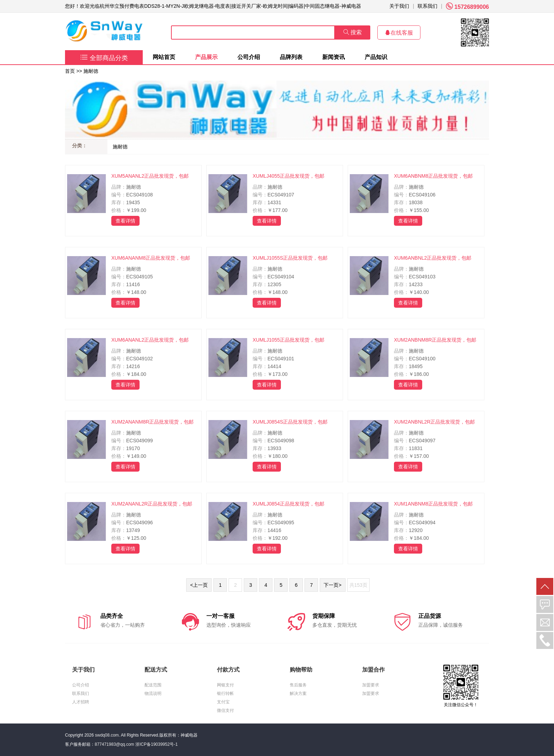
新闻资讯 (334, 57)
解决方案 (298, 693)
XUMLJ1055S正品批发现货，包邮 (290, 258)
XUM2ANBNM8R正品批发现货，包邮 (435, 340)
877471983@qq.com (114, 744)
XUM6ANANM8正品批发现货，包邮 (151, 258)
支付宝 (223, 702)
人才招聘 (81, 702)
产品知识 (376, 57)
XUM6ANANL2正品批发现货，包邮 (150, 340)
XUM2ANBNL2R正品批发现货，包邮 (434, 422)
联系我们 (428, 6)
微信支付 (225, 710)
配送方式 (156, 670)
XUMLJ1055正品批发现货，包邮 (288, 340)
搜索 (353, 32)
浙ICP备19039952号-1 (157, 744)
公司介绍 (249, 57)
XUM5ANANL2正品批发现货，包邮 (150, 176)
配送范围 (153, 685)
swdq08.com (107, 735)
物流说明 (153, 693)
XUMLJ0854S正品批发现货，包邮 (290, 422)
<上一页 (199, 585)
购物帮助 (301, 670)
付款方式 (228, 670)
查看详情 (125, 221)
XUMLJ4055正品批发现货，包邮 (288, 176)
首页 (70, 71)
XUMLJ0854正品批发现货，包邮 (288, 504)
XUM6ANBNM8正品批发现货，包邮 (433, 176)
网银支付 (225, 685)
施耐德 (91, 71)
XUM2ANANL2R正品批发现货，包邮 (152, 504)
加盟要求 (371, 685)
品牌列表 (291, 57)
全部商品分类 (104, 58)
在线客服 (399, 33)
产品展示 (206, 57)
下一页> (332, 585)
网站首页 (164, 57)
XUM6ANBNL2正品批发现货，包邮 (433, 258)
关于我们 (399, 6)
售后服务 (298, 685)
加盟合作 (373, 670)
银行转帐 (225, 693)
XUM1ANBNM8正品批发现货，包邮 (433, 504)
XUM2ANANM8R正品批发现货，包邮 (152, 422)
